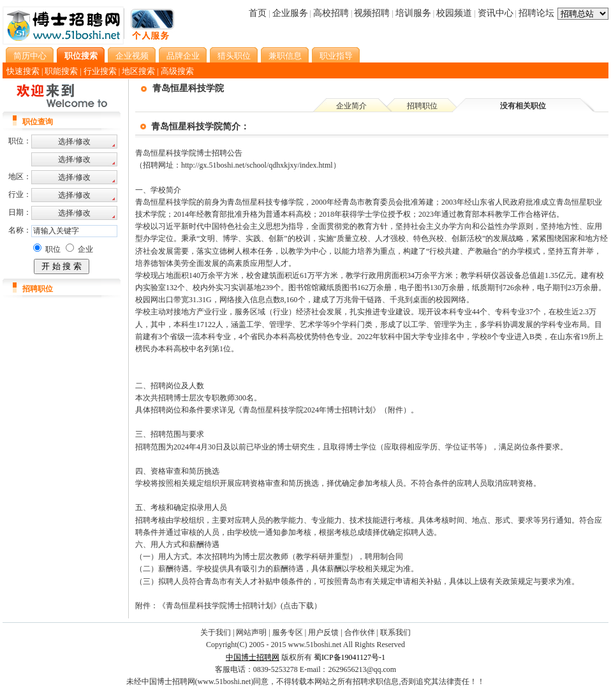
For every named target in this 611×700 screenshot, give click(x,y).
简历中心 (30, 56)
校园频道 (454, 13)
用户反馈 (323, 632)
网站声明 (251, 632)
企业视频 (132, 56)
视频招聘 (372, 13)
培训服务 (413, 13)
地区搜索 (138, 71)
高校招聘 (331, 13)
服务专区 (288, 632)
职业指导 (336, 56)
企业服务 (290, 13)
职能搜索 (61, 71)
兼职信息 (285, 56)
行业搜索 (100, 71)
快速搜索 (23, 71)
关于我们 (216, 632)
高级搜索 (177, 71)
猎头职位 (234, 56)
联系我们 (395, 632)
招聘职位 (422, 106)
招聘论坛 (536, 13)
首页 (258, 13)
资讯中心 (496, 13)
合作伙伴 (360, 632)
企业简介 (351, 106)
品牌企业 (183, 56)
